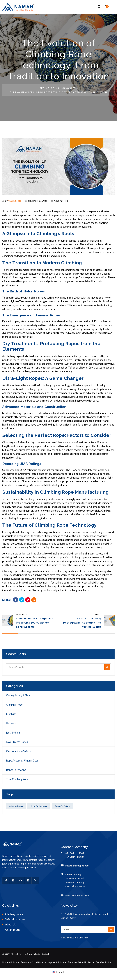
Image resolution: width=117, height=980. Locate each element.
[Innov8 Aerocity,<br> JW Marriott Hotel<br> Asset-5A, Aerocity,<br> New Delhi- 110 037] (62, 874)
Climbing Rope (67, 88)
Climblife (11, 714)
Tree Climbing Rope (17, 779)
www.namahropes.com (77, 895)
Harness (11, 723)
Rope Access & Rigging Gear (22, 761)
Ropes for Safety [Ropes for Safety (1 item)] (62, 806)
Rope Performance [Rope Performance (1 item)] (39, 806)
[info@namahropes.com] (62, 865)
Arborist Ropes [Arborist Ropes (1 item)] (16, 806)
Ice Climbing (13, 733)
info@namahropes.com (77, 866)
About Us (11, 924)
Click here (84, 938)
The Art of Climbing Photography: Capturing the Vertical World (82, 623)
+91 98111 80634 (75, 857)
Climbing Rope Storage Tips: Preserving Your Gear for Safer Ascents (35, 623)
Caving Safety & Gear (18, 695)
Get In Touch (12, 930)
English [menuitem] (60, 972)
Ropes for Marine (16, 770)
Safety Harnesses (15, 919)
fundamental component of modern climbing (47, 321)
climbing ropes (20, 413)
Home (41, 88)
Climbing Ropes (14, 914)
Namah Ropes (15, 201)
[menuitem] (58, 972)
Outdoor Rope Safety (18, 751)
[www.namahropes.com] (62, 895)
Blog (51, 88)
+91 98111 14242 (75, 853)
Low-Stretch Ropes (17, 742)
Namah (36, 590)
